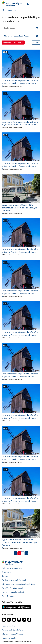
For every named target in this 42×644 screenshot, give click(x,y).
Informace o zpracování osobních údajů (19, 584)
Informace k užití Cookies (12, 634)
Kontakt (5, 576)
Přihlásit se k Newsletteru (12, 630)
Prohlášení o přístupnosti (12, 588)
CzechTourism (8, 596)
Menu (39, 4)
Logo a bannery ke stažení (13, 592)
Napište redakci (8, 626)
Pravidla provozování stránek (14, 580)
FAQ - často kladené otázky (13, 568)
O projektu (6, 572)
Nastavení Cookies (10, 638)
